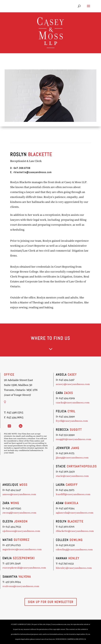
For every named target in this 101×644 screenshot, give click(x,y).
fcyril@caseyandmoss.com (50, 427)
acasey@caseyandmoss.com (50, 395)
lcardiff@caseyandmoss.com (51, 493)
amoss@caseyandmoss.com (14, 494)
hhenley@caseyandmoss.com (51, 558)
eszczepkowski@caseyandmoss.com (18, 564)
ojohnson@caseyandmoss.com (16, 529)
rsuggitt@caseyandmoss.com (51, 444)
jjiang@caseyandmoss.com (50, 460)
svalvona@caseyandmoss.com (15, 583)
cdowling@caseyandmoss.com (51, 542)
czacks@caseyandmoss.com (50, 411)
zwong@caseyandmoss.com (14, 512)
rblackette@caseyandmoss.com (32, 172)
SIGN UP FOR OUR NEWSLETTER (51, 602)
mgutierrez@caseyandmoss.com (16, 547)
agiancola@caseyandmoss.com (52, 509)
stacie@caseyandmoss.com (50, 476)
